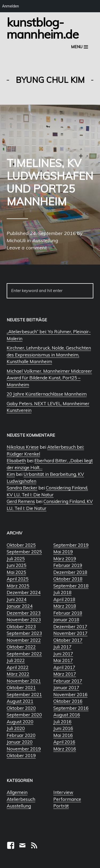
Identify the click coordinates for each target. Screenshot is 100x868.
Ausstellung (19, 806)
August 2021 (20, 701)
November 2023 (24, 620)
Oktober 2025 (21, 545)
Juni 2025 (17, 565)
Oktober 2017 (68, 640)
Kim (11, 474)
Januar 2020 (20, 742)
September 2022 (24, 654)
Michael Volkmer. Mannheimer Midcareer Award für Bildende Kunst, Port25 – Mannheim (49, 378)
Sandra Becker (22, 488)
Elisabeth (16, 461)
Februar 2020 (21, 735)
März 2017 (65, 674)
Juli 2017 (62, 647)
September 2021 (24, 694)
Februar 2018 (68, 613)
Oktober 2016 (68, 701)
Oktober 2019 (21, 755)
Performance (67, 799)
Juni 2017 (63, 654)
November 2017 (70, 633)
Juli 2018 (62, 592)
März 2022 (18, 674)
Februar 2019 (68, 565)
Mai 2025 (16, 572)
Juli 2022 (16, 660)
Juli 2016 (62, 722)
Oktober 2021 (21, 687)
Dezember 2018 (70, 572)
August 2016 (67, 715)
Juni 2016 (63, 728)
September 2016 (71, 708)
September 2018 (71, 586)
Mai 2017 (63, 660)
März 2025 (18, 586)
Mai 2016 (63, 735)
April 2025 (18, 579)
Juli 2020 (16, 728)
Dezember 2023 (24, 613)
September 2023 (24, 633)
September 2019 (71, 545)
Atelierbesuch (21, 799)
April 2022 (18, 667)
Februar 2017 (68, 681)
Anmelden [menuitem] (11, 6)
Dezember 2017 (70, 626)
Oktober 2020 (21, 708)
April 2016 (64, 742)
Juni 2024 (17, 599)
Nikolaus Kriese (23, 447)
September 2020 (24, 715)
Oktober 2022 (21, 647)
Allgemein (17, 792)
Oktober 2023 (21, 626)
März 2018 (65, 606)
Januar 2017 (66, 687)
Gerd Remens (21, 501)
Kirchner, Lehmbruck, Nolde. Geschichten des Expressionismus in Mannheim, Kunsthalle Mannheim (49, 355)
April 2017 (64, 667)
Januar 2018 (66, 620)
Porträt (61, 806)
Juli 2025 (16, 559)
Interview (63, 792)
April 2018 (64, 599)
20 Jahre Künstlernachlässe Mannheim (47, 394)
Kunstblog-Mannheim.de (43, 28)
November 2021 (24, 681)
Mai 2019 (63, 552)
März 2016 (65, 749)
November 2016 (70, 694)
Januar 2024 (20, 606)
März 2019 (65, 559)
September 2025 (24, 552)
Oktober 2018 (68, 579)
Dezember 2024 (24, 592)
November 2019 (24, 749)
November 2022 (24, 640)
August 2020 (20, 722)
